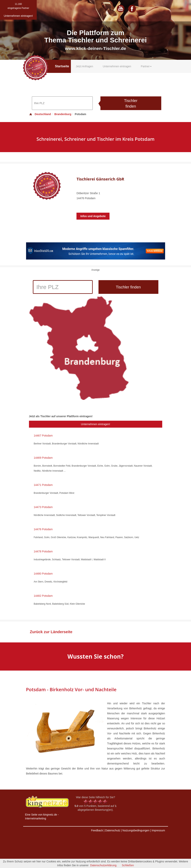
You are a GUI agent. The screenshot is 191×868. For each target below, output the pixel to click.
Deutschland (40, 114)
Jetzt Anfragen (84, 66)
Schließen (128, 865)
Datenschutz (113, 830)
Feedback (97, 830)
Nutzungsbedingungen (136, 830)
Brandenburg (63, 114)
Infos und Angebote (93, 216)
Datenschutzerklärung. (104, 865)
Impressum (158, 830)
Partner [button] (146, 66)
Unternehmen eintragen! (95, 424)
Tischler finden (131, 103)
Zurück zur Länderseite (51, 632)
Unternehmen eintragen (117, 66)
